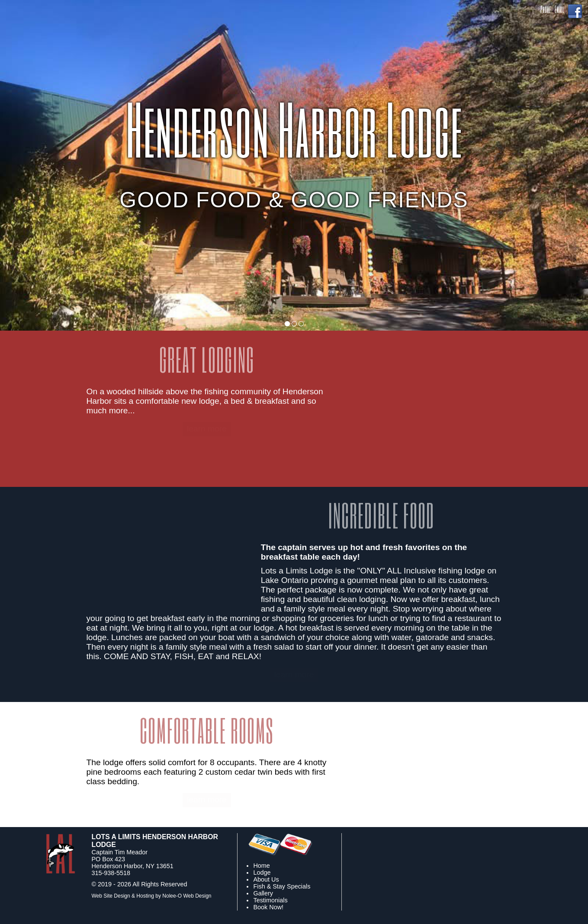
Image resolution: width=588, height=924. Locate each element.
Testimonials (270, 900)
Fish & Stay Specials (282, 886)
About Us (266, 879)
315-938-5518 (111, 873)
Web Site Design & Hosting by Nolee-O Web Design (152, 896)
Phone (546, 9)
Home (261, 866)
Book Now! (268, 907)
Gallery (263, 893)
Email (559, 9)
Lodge (262, 872)
